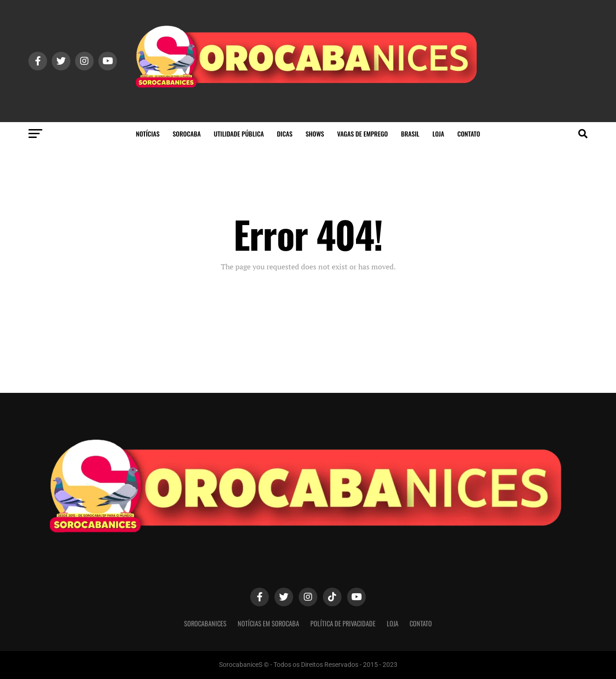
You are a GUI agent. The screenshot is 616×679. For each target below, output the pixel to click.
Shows (315, 134)
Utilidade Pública (239, 134)
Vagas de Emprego (362, 134)
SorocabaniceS (205, 623)
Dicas (284, 134)
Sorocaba (186, 134)
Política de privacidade (343, 623)
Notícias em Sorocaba (268, 623)
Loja (438, 134)
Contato (469, 134)
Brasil (410, 134)
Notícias (148, 134)
